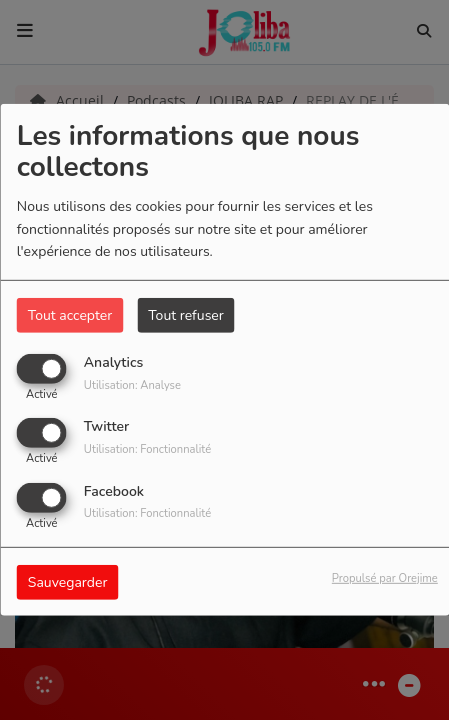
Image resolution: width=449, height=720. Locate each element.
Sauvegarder (68, 581)
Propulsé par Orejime (385, 577)
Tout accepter (70, 315)
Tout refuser (186, 315)
